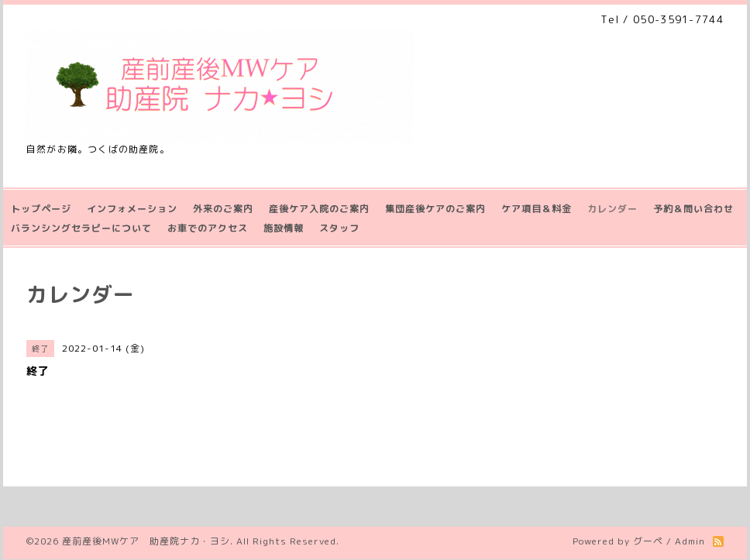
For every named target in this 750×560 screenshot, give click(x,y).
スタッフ (339, 228)
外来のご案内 (223, 209)
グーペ (648, 541)
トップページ (41, 209)
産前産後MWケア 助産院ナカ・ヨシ (146, 541)
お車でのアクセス (208, 228)
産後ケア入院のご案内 (319, 209)
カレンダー (612, 209)
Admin (690, 541)
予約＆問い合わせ (693, 209)
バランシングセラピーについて (81, 228)
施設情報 (284, 228)
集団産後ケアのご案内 (435, 209)
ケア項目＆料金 (537, 209)
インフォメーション (132, 209)
